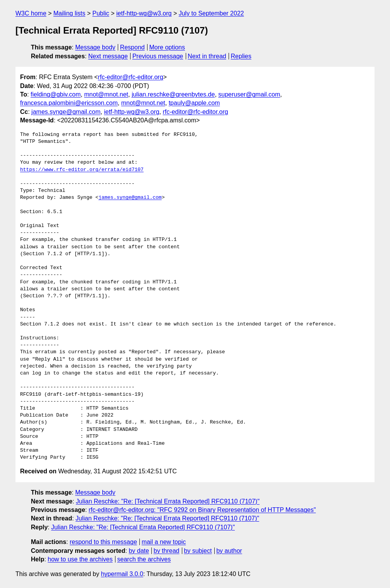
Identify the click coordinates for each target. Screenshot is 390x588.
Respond (132, 47)
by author (229, 551)
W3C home (31, 13)
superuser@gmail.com (249, 94)
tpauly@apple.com (194, 103)
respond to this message (103, 542)
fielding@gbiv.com (56, 94)
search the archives (144, 559)
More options (167, 47)
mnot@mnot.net (106, 94)
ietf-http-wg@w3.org (144, 13)
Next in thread (207, 56)
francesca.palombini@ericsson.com (69, 103)
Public (101, 13)
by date (139, 551)
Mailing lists (69, 13)
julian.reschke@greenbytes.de (173, 94)
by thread (167, 551)
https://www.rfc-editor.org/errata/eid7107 (82, 170)
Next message (108, 56)
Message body (95, 47)
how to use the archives (80, 559)
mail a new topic (164, 542)
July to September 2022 (211, 13)
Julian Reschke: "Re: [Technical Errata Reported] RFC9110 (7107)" (168, 501)
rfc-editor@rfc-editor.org (130, 77)
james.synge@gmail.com (66, 112)
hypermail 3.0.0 (122, 574)
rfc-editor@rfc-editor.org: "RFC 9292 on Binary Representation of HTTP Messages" (202, 510)
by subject (198, 551)
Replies (241, 56)
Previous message (158, 56)
